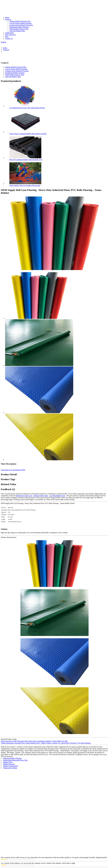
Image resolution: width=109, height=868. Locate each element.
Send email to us (6, 470)
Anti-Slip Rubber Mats (17, 31)
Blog (7, 37)
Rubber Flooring (9, 764)
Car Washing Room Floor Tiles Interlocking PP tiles (27, 108)
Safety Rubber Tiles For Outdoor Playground (25, 185)
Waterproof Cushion (10, 768)
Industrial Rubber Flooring (12, 758)
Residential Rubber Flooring (19, 27)
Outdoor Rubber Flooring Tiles (20, 21)
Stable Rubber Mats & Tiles (19, 29)
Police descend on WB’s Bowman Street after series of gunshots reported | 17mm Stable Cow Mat (34, 741)
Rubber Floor (8, 762)
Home (7, 17)
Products (8, 19)
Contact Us (9, 38)
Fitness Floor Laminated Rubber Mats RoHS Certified (28, 134)
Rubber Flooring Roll (11, 766)
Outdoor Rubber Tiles (41, 496)
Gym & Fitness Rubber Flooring (20, 23)
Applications (9, 33)
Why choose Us (10, 35)
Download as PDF (19, 470)
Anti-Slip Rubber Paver (57, 496)
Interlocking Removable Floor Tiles (15, 760)
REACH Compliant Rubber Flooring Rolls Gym (26, 160)
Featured (6, 50)
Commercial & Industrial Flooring (21, 25)
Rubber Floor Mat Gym (24, 496)
